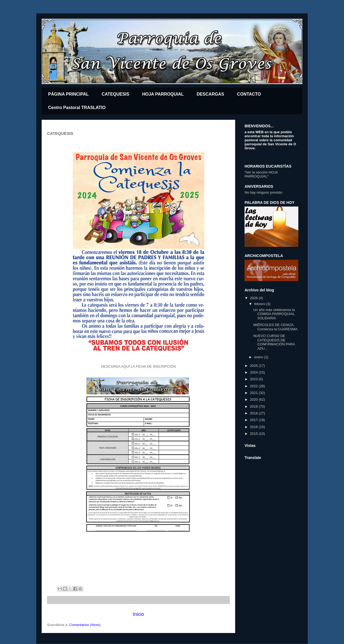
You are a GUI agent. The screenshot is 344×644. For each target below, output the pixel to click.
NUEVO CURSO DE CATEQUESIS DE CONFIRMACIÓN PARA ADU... (274, 342)
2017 (254, 420)
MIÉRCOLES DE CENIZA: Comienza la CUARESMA (275, 327)
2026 (254, 298)
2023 (254, 379)
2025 (254, 366)
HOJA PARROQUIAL (163, 94)
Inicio (138, 614)
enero (259, 357)
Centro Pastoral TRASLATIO (77, 108)
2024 (254, 372)
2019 (254, 406)
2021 (254, 393)
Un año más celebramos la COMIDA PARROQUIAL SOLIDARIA (274, 314)
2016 (254, 427)
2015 (254, 434)
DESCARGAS (210, 94)
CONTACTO (249, 94)
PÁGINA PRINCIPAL (68, 94)
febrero (260, 304)
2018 (254, 413)
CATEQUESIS (115, 94)
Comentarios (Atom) (85, 625)
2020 (254, 399)
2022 (254, 386)
